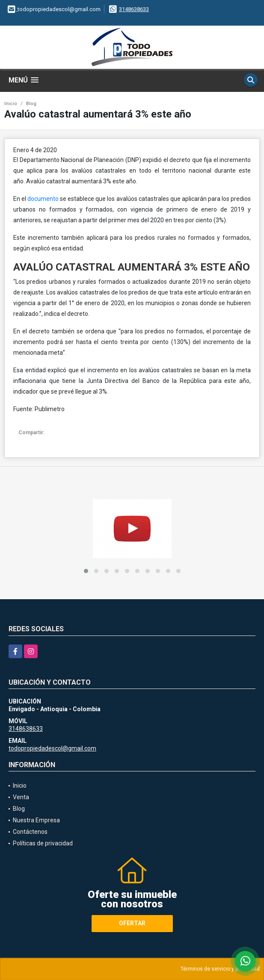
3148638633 (134, 9)
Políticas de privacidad (43, 843)
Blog (31, 104)
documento (42, 199)
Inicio (11, 104)
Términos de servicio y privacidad (220, 969)
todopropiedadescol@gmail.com (52, 748)
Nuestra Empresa (36, 820)
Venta (21, 797)
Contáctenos (30, 832)
